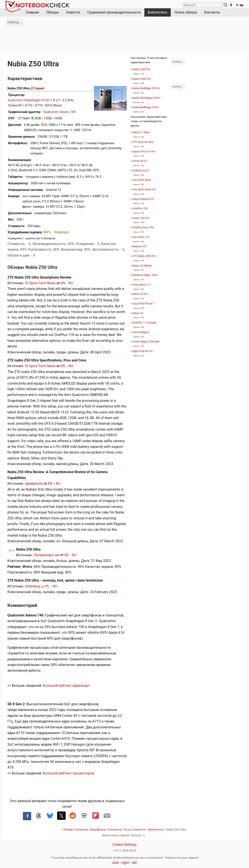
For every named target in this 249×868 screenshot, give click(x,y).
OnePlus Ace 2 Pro (143, 228)
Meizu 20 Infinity (142, 266)
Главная (32, 12)
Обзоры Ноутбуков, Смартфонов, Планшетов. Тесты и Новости (104, 829)
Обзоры (53, 12)
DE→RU (70, 555)
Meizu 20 (138, 313)
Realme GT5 (140, 247)
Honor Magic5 (141, 332)
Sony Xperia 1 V (142, 285)
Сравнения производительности (114, 12)
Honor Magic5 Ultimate (146, 342)
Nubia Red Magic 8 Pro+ (147, 98)
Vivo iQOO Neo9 (142, 180)
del (134, 863)
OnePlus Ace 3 (141, 171)
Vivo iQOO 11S (141, 237)
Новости (73, 12)
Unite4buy (33, 586)
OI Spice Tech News (40, 283)
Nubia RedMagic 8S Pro (146, 88)
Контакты (212, 12)
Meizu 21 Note (141, 132)
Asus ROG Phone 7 (143, 304)
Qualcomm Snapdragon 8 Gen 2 (30, 100)
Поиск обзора (186, 12)
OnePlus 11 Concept (144, 323)
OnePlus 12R (140, 209)
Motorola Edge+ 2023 (145, 275)
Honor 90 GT (140, 161)
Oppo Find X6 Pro (143, 351)
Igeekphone (34, 484)
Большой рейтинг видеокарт (66, 686)
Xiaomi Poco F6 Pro (144, 152)
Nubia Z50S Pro (142, 79)
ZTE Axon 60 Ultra (143, 142)
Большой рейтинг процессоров (68, 773)
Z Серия (37, 88)
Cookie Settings (124, 845)
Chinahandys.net (47, 555)
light (126, 863)
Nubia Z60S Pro (142, 69)
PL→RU (51, 586)
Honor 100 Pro (141, 218)
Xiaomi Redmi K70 (143, 199)
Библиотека (158, 12)
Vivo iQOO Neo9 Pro (144, 190)
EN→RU (67, 283)
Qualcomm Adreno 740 (60, 112)
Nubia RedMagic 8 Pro (146, 107)
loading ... (15, 22)
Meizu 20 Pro (140, 294)
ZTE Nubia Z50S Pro (144, 256)
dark (116, 863)
